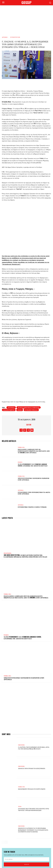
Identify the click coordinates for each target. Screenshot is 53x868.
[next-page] (6, 810)
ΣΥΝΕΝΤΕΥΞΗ (15, 37)
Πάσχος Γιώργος (9, 377)
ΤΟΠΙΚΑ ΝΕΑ (21, 415)
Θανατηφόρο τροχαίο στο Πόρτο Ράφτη (32, 756)
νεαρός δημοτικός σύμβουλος (29, 375)
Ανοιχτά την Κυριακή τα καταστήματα (32, 736)
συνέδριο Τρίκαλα (31, 377)
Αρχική (5, 37)
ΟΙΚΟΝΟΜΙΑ (21, 712)
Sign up (27, 832)
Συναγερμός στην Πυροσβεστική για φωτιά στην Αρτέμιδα (34, 460)
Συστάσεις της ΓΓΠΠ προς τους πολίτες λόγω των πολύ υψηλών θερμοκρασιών (34, 777)
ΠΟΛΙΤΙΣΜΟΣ (7, 521)
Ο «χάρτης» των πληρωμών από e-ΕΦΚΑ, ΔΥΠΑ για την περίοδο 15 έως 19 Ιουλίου (34, 715)
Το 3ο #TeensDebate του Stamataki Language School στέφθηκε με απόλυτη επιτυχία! (33, 432)
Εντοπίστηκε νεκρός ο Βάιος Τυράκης (32, 474)
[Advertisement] (26, 19)
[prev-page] (3, 810)
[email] (26, 827)
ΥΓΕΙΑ (20, 774)
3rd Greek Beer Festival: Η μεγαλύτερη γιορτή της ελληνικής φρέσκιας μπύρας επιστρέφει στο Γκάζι (25, 523)
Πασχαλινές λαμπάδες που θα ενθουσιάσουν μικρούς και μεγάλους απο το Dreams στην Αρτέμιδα (34, 418)
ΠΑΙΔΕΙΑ (20, 430)
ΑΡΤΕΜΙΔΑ (21, 458)
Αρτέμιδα (11, 375)
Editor (29, 392)
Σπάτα (20, 377)
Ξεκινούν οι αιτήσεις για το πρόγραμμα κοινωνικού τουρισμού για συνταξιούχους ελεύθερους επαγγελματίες (33, 797)
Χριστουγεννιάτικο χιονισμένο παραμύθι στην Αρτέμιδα (34, 446)
